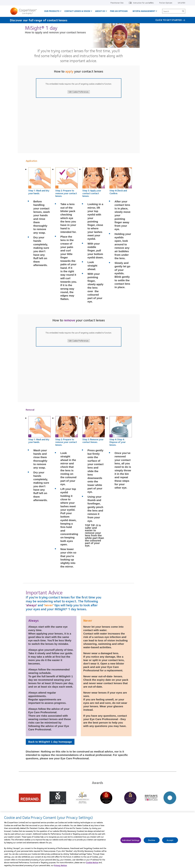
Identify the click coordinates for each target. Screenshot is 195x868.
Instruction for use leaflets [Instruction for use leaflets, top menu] (143, 3)
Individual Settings (131, 841)
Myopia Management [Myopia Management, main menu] (144, 11)
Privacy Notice (60, 866)
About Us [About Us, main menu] (100, 11)
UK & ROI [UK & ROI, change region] (182, 3)
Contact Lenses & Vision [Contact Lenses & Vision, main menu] (77, 11)
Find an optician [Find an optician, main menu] (119, 11)
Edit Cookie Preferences (79, 92)
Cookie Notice (92, 864)
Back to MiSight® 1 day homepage (50, 742)
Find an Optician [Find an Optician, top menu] (166, 3)
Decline (152, 841)
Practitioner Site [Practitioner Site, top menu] (117, 3)
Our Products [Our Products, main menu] (52, 11)
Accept (170, 841)
